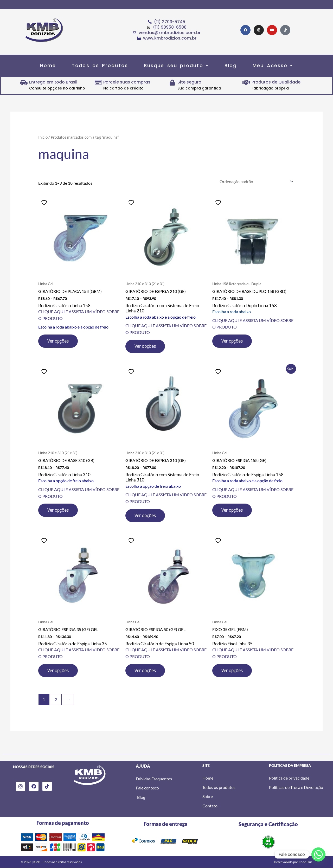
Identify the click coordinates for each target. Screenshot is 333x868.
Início (43, 137)
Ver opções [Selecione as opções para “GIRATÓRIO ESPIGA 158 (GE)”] (232, 510)
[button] (176, 65)
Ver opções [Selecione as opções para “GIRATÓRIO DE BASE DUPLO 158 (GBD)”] (232, 341)
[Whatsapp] (318, 854)
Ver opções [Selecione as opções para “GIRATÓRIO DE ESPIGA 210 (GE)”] (145, 346)
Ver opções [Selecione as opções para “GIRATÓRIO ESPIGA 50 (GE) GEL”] (145, 671)
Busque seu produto (176, 65)
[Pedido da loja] (255, 181)
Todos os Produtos (100, 65)
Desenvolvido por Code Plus (293, 862)
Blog (231, 65)
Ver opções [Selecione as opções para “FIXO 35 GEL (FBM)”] (232, 671)
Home (48, 65)
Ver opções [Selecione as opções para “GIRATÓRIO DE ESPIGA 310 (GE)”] (145, 516)
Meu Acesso (273, 65)
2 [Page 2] (56, 699)
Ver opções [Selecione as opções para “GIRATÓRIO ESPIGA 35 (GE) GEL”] (58, 671)
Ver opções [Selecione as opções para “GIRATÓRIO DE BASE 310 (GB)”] (58, 510)
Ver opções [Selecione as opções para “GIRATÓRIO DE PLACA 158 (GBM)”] (58, 341)
